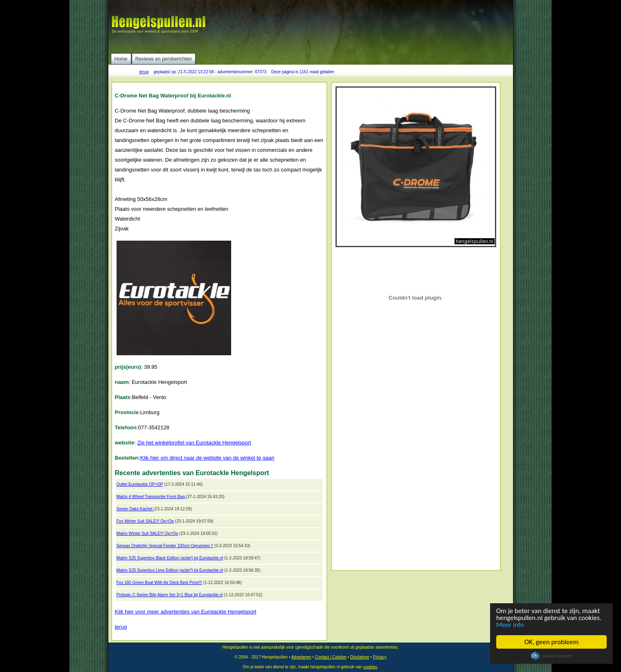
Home (121, 59)
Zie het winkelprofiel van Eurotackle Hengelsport (194, 443)
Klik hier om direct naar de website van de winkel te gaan (207, 458)
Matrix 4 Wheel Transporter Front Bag (151, 497)
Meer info (510, 625)
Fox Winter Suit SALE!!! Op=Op (145, 521)
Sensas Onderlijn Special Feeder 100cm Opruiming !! (165, 546)
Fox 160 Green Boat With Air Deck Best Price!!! (160, 583)
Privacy (380, 657)
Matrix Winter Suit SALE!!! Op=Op (147, 533)
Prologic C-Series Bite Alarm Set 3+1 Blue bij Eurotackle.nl (170, 595)
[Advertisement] (362, 27)
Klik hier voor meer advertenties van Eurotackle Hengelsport (186, 612)
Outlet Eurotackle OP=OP (140, 484)
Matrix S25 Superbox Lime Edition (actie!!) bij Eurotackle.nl (170, 570)
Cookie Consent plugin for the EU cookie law (551, 656)
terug (144, 72)
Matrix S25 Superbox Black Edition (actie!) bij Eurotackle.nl (170, 558)
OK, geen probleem (552, 642)
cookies (370, 667)
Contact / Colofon (331, 657)
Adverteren (301, 657)
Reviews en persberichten (164, 59)
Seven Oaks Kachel (135, 509)
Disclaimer (360, 657)
